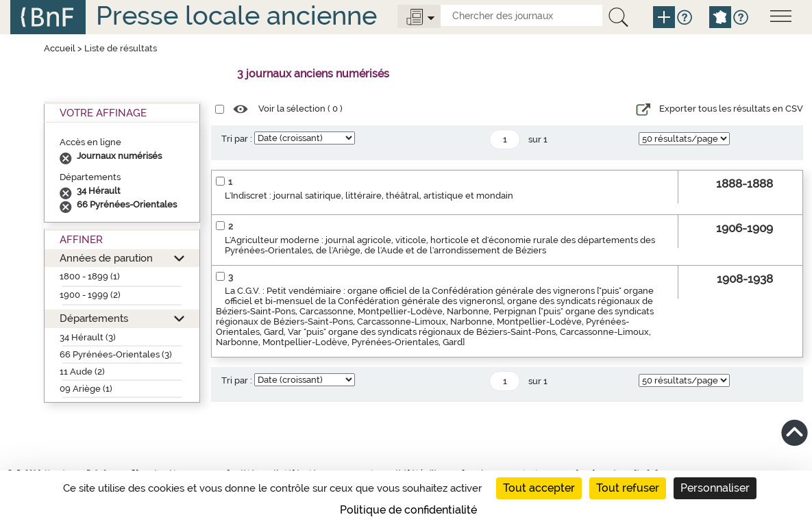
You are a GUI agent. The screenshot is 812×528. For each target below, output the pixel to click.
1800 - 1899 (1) (90, 276)
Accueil (60, 48)
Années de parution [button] (106, 258)
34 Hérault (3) (88, 337)
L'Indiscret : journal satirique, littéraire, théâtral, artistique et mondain (369, 196)
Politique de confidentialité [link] (408, 510)
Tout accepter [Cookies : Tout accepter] (539, 488)
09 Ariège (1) (86, 389)
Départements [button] (94, 318)
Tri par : (237, 139)
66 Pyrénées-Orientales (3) (116, 354)
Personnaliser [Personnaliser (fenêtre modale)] (715, 488)
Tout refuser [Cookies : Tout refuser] (628, 488)
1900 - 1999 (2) (90, 295)
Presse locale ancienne (236, 15)
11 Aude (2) (82, 372)
